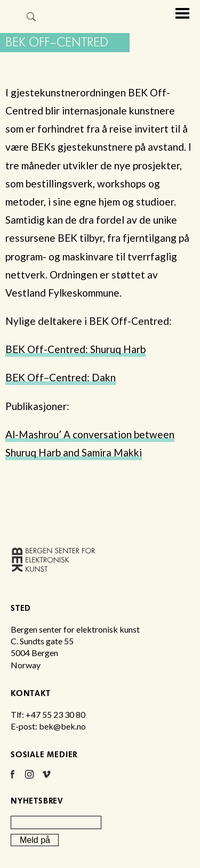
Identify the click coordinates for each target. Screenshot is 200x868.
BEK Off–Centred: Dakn (61, 377)
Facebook (12, 778)
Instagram (29, 778)
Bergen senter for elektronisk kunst (10, 36)
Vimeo (46, 778)
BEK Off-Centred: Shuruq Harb (75, 349)
